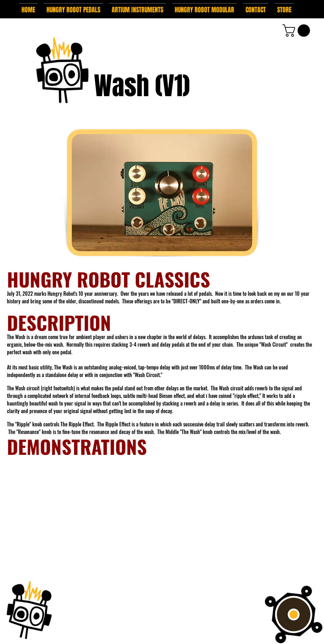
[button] (73, 7)
